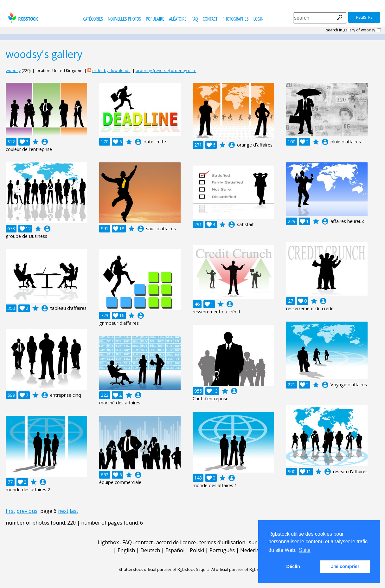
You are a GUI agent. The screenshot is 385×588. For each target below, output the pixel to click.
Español (175, 550)
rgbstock (22, 18)
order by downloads (111, 70)
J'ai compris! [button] (345, 566)
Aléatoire (178, 19)
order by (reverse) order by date (166, 70)
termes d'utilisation (222, 542)
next (63, 511)
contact (210, 19)
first (10, 511)
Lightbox (108, 542)
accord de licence (176, 542)
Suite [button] (305, 550)
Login (258, 19)
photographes (235, 19)
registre (364, 17)
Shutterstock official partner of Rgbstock (157, 569)
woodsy (13, 70)
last (74, 511)
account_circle (45, 142)
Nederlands (254, 550)
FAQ (195, 19)
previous (27, 511)
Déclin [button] (293, 566)
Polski (197, 550)
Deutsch (150, 550)
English (126, 550)
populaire (155, 19)
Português (222, 550)
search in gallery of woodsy (351, 30)
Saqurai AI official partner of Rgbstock (231, 569)
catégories (93, 19)
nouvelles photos (124, 19)
